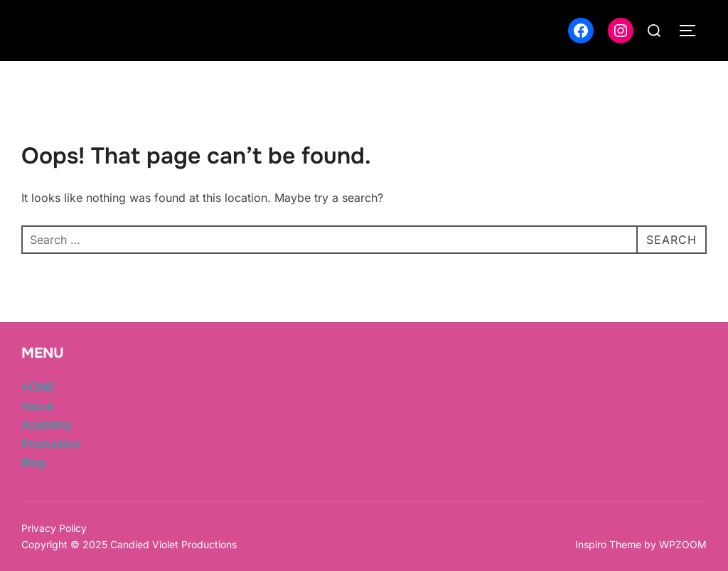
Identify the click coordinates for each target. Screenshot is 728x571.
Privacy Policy (54, 528)
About (37, 406)
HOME (38, 387)
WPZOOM (683, 544)
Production (50, 444)
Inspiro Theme (608, 544)
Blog (33, 462)
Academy (47, 425)
